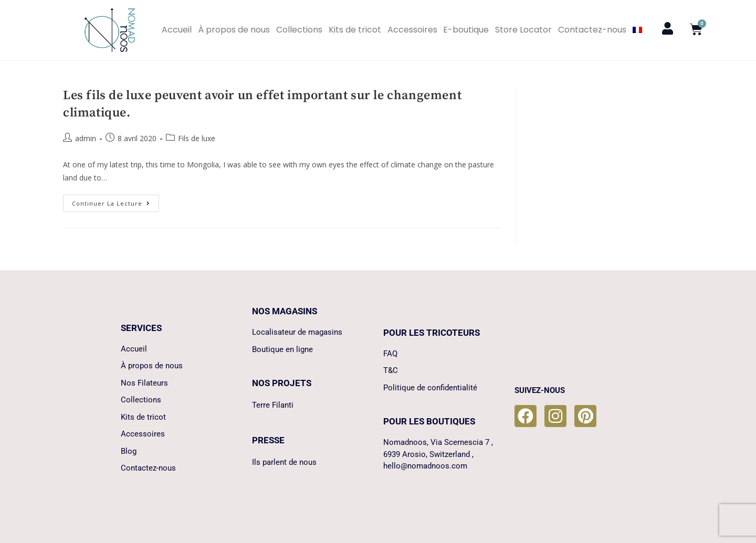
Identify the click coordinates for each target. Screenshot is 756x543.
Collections (299, 30)
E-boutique (466, 30)
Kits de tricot (355, 30)
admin (86, 138)
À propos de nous (234, 30)
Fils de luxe (197, 138)
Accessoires (412, 30)
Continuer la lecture (115, 201)
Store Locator (523, 30)
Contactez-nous (592, 30)
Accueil (177, 30)
